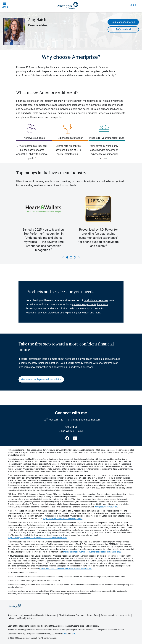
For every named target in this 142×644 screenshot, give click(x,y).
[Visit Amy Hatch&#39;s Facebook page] (68, 438)
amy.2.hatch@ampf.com (87, 420)
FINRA (65, 634)
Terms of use (93, 615)
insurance (103, 304)
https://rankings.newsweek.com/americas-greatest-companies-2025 (92, 552)
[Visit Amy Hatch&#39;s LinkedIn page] (75, 438)
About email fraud (17, 618)
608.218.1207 (57, 420)
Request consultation (123, 22)
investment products (85, 304)
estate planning (68, 313)
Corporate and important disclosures (40, 615)
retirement (84, 313)
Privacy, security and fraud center (116, 615)
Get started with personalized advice (41, 379)
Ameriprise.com (15, 615)
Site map (31, 618)
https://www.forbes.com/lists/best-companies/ (63, 519)
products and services (96, 300)
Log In (133, 5)
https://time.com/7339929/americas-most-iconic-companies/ (66, 569)
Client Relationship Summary (72, 615)
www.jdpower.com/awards (106, 507)
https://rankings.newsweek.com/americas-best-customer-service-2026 (37, 538)
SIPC (74, 634)
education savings (36, 313)
